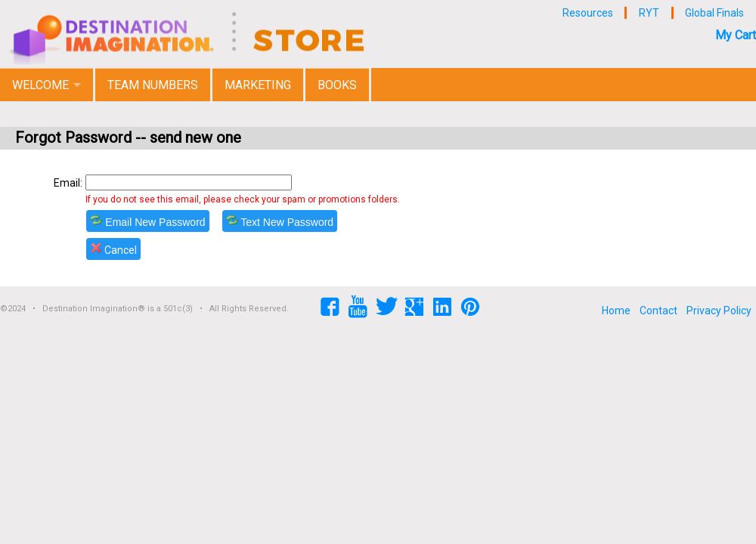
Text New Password (280, 221)
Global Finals (714, 13)
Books (337, 85)
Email (67, 183)
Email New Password (147, 221)
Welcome (40, 85)
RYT (649, 13)
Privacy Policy (719, 311)
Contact (658, 311)
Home (616, 311)
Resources (588, 13)
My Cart (736, 35)
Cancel (113, 249)
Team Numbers (153, 85)
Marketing (258, 85)
